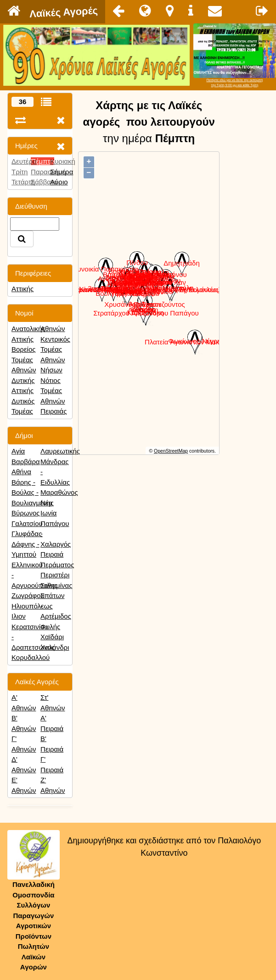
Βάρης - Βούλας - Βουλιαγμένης (33, 493)
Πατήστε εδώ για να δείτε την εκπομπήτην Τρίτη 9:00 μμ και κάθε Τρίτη (234, 83)
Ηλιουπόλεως (32, 606)
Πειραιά (52, 554)
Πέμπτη (42, 161)
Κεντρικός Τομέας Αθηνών (55, 349)
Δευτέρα (24, 161)
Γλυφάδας (27, 534)
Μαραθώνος (59, 492)
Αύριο (59, 182)
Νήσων (51, 370)
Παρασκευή (48, 172)
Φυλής (50, 627)
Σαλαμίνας (56, 585)
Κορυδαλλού (31, 657)
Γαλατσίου (27, 523)
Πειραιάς (54, 411)
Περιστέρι (55, 575)
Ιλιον (19, 616)
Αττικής (23, 289)
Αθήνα (21, 472)
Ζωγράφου (28, 595)
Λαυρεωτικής (60, 451)
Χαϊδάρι (52, 637)
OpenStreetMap (171, 451)
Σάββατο (44, 182)
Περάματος (57, 565)
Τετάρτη (23, 182)
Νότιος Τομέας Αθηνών (53, 391)
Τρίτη (20, 172)
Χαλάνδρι (55, 647)
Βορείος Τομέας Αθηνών (24, 360)
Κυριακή (63, 161)
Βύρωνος (26, 513)
